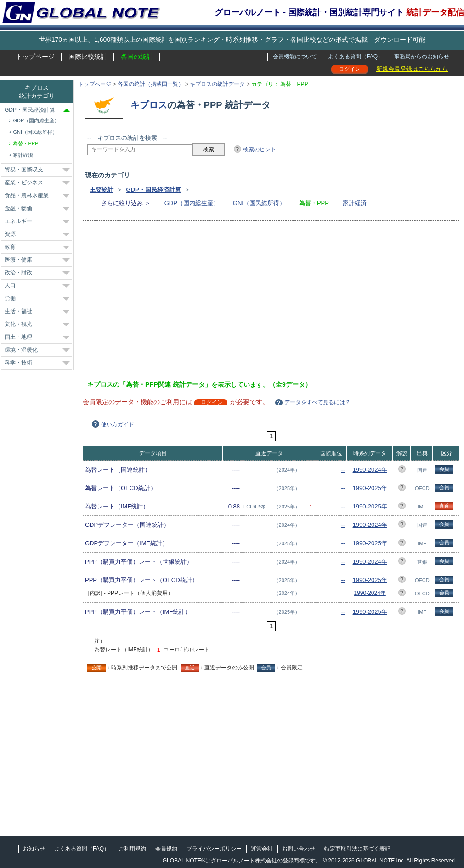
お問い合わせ (299, 849)
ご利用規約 (132, 849)
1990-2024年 (370, 470)
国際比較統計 (88, 57)
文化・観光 (18, 324)
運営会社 (262, 849)
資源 (10, 234)
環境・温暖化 (21, 350)
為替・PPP (25, 143)
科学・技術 (18, 363)
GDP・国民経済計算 (153, 190)
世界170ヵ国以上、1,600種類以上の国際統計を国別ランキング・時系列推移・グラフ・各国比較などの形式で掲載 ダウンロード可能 (232, 40)
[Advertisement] (220, 299)
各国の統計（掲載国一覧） (151, 84)
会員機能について (295, 57)
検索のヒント (260, 149)
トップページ (35, 57)
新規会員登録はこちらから (412, 69)
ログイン (350, 69)
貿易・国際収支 (24, 170)
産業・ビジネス (24, 183)
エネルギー (18, 221)
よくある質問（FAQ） (356, 57)
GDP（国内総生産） (192, 203)
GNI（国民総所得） (259, 203)
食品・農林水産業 (27, 195)
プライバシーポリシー (214, 849)
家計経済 (355, 203)
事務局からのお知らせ (422, 57)
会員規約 (166, 849)
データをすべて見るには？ (317, 402)
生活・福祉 (18, 311)
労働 (10, 298)
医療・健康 (18, 260)
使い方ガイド (118, 424)
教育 (10, 247)
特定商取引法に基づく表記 (357, 849)
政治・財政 (18, 273)
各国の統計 (137, 57)
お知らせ (34, 849)
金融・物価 (18, 208)
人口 (10, 286)
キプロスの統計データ (217, 84)
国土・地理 (18, 337)
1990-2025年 (370, 488)
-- (343, 470)
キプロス (149, 105)
